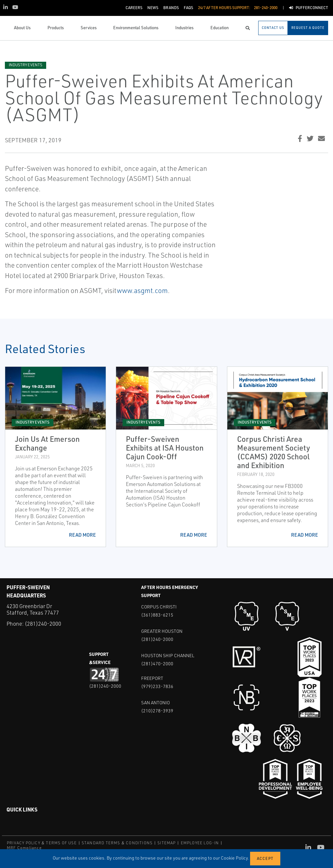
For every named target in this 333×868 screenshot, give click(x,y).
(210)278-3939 (157, 711)
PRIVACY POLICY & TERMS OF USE (42, 843)
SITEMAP (166, 843)
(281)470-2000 (157, 664)
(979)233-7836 (157, 686)
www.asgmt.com (142, 290)
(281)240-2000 (43, 624)
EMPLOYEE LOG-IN (200, 843)
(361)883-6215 (157, 615)
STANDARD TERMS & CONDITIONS (117, 843)
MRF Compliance (24, 848)
